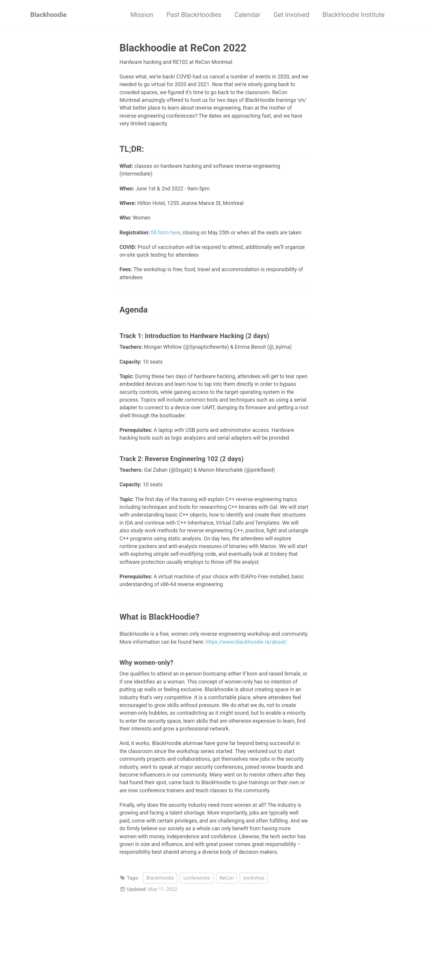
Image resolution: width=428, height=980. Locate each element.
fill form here (166, 233)
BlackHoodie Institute (353, 15)
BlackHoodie (160, 878)
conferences (197, 878)
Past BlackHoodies (194, 15)
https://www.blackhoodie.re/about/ (246, 642)
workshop (254, 878)
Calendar (247, 15)
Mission (142, 15)
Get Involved (291, 15)
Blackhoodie (48, 15)
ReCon (226, 878)
